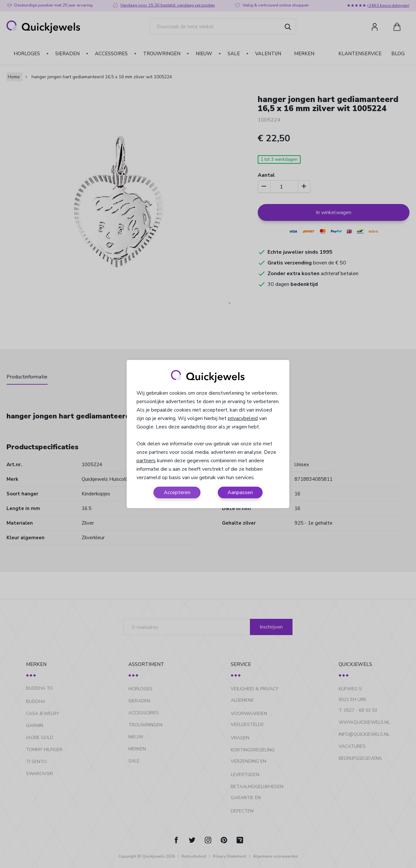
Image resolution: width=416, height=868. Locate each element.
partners (146, 461)
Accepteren (177, 492)
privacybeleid (243, 418)
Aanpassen (240, 492)
